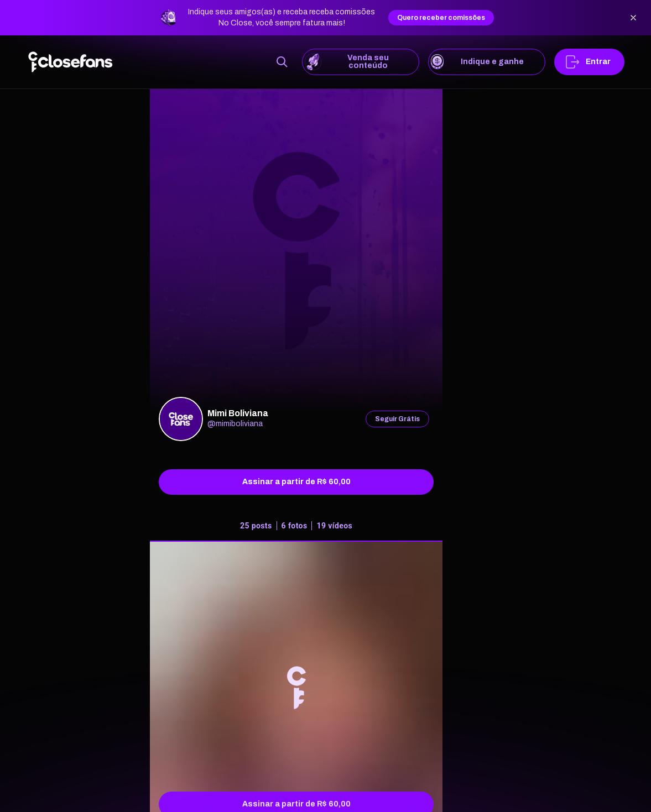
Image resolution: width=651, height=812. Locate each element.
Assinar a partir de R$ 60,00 (296, 482)
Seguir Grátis (397, 419)
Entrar (589, 62)
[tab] (296, 528)
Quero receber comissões (441, 18)
